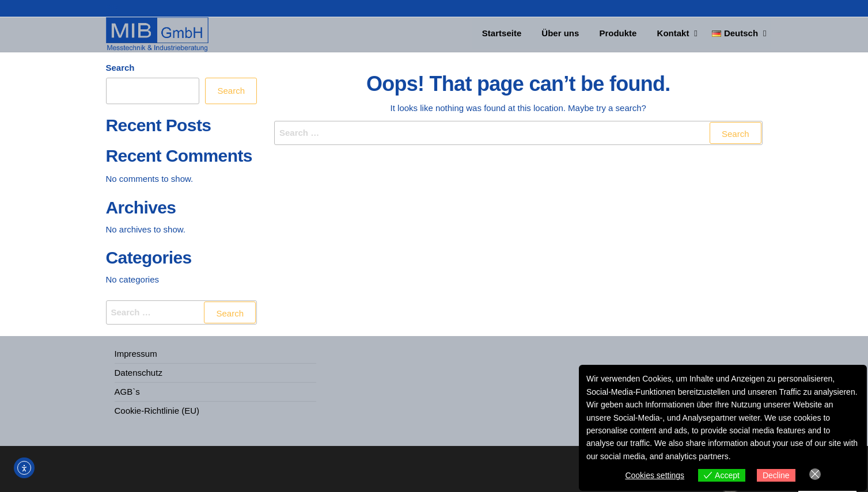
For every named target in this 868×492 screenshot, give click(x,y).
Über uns (565, 34)
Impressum (136, 354)
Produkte (619, 34)
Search (120, 68)
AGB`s (127, 392)
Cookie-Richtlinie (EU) (157, 411)
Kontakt (672, 34)
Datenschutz (139, 373)
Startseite (509, 34)
